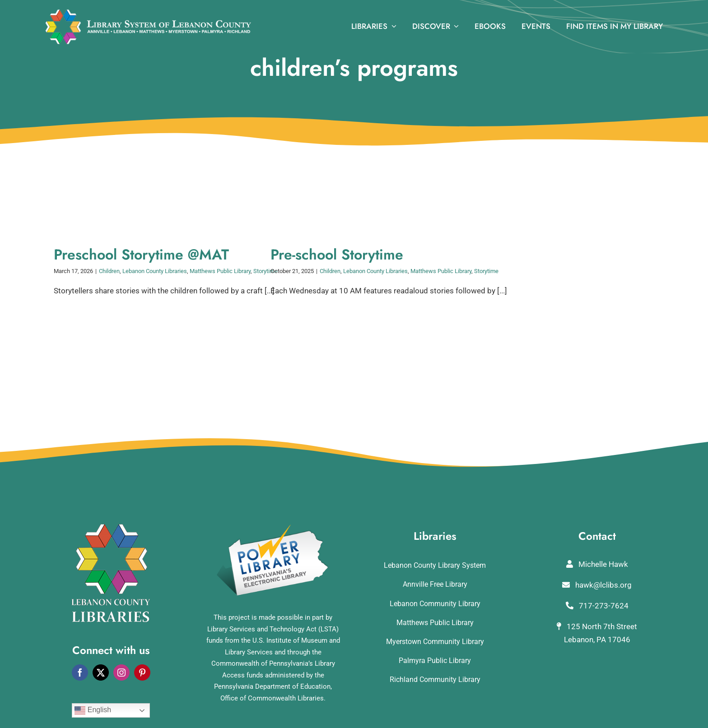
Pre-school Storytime (337, 255)
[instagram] (121, 672)
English (93, 710)
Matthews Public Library (220, 271)
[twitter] (101, 672)
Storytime (486, 271)
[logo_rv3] (148, 13)
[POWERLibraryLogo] (273, 528)
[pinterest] (142, 672)
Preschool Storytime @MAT (141, 255)
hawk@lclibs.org (597, 585)
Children (109, 271)
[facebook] (80, 672)
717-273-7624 (597, 606)
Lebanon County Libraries (155, 271)
